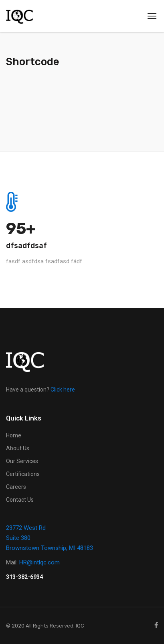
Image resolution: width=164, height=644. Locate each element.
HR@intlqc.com (39, 562)
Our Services (22, 461)
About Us (18, 448)
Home (14, 435)
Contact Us (20, 500)
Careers (16, 487)
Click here (63, 390)
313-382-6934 (24, 577)
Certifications (23, 474)
